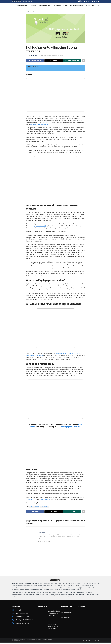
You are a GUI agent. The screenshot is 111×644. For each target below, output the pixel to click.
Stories (30, 1)
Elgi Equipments (34, 507)
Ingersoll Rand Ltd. (40, 226)
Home (27, 11)
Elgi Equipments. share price (39, 125)
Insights (33, 6)
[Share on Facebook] (35, 61)
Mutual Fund (90, 6)
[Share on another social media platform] (83, 61)
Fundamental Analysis (60, 6)
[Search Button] (99, 6)
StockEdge (34, 56)
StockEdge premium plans (70, 427)
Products (25, 1)
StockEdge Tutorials (77, 6)
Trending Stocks (22, 6)
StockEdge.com (16, 1)
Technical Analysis (45, 6)
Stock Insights (45, 500)
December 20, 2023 (44, 56)
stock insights (44, 507)
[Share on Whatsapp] (72, 61)
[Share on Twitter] (54, 61)
